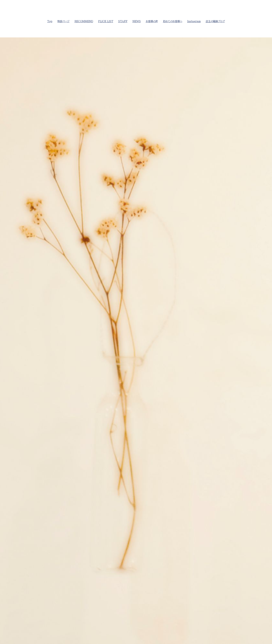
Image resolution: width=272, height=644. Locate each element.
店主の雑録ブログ (215, 21)
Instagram (194, 21)
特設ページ (63, 21)
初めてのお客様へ (173, 21)
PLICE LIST (106, 21)
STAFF (123, 21)
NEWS (137, 21)
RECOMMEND (84, 21)
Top (50, 21)
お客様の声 (152, 21)
